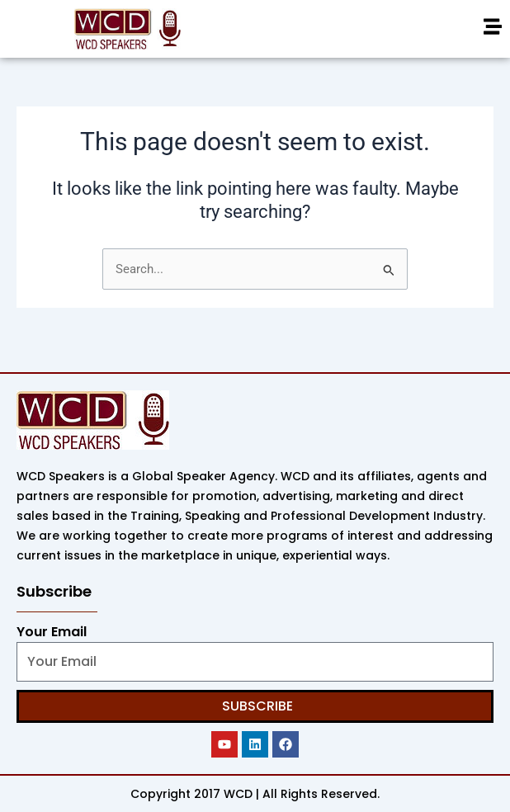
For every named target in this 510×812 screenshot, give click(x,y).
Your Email (52, 632)
